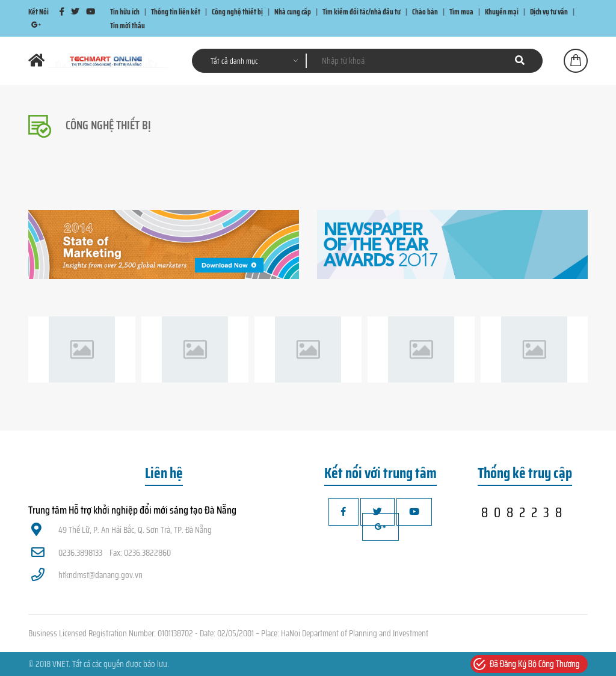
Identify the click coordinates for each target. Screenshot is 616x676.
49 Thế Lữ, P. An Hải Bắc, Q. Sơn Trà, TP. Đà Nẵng (122, 530)
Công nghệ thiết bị (237, 12)
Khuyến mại (502, 12)
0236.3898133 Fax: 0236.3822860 (101, 553)
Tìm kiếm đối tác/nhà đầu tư (362, 12)
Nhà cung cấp (293, 12)
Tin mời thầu (128, 25)
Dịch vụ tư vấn (549, 12)
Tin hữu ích (125, 12)
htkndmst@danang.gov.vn (87, 575)
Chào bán (425, 12)
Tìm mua (461, 12)
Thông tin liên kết (176, 12)
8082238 (525, 512)
